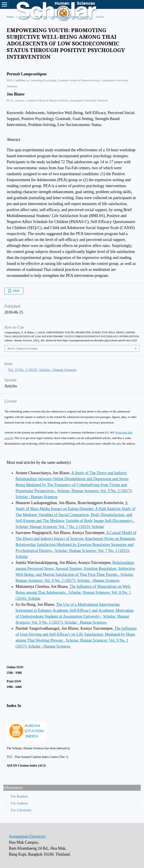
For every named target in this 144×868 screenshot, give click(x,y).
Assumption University (28, 836)
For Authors (19, 803)
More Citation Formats (23, 348)
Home (10, 17)
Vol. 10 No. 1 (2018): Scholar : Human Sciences (62, 17)
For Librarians (21, 810)
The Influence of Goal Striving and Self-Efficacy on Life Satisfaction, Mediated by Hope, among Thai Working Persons (76, 634)
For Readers (20, 796)
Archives (24, 17)
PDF (16, 291)
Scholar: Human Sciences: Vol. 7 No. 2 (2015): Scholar (60, 527)
